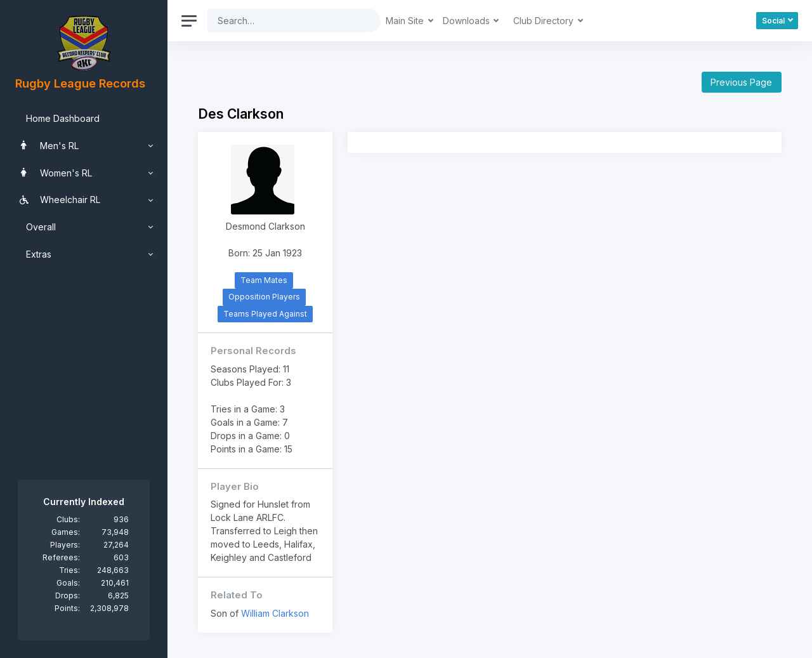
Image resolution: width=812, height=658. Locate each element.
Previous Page (741, 82)
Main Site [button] (406, 21)
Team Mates (264, 280)
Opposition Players (264, 297)
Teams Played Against (265, 314)
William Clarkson (275, 613)
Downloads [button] (468, 21)
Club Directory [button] (545, 21)
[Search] (284, 21)
